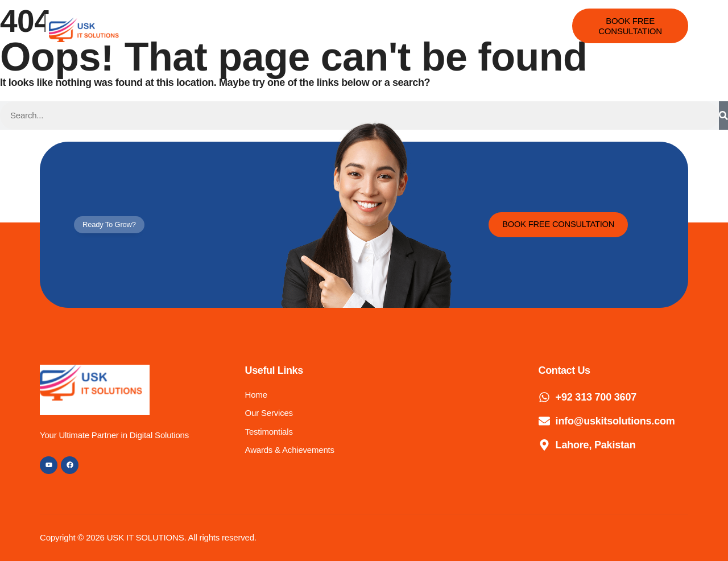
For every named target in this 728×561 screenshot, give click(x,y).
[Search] (723, 115)
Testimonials (348, 20)
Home (221, 20)
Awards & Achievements (438, 20)
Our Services (279, 20)
